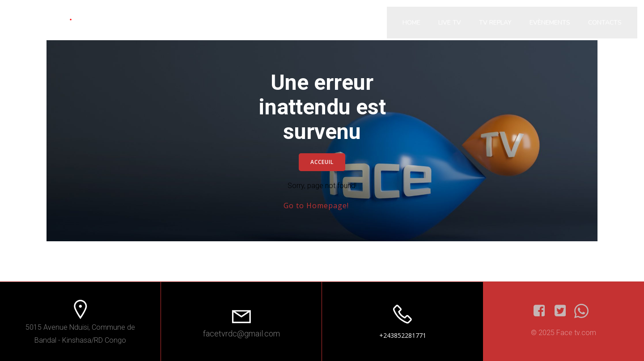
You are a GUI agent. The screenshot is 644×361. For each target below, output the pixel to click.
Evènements (550, 23)
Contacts (605, 23)
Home (411, 23)
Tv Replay (495, 23)
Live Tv (450, 23)
